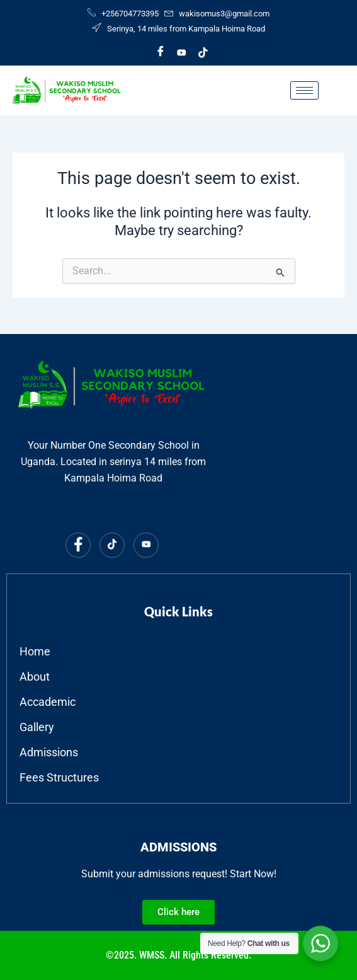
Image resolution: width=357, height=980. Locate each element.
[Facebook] (161, 52)
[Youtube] (182, 52)
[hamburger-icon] (304, 90)
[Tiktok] (203, 52)
